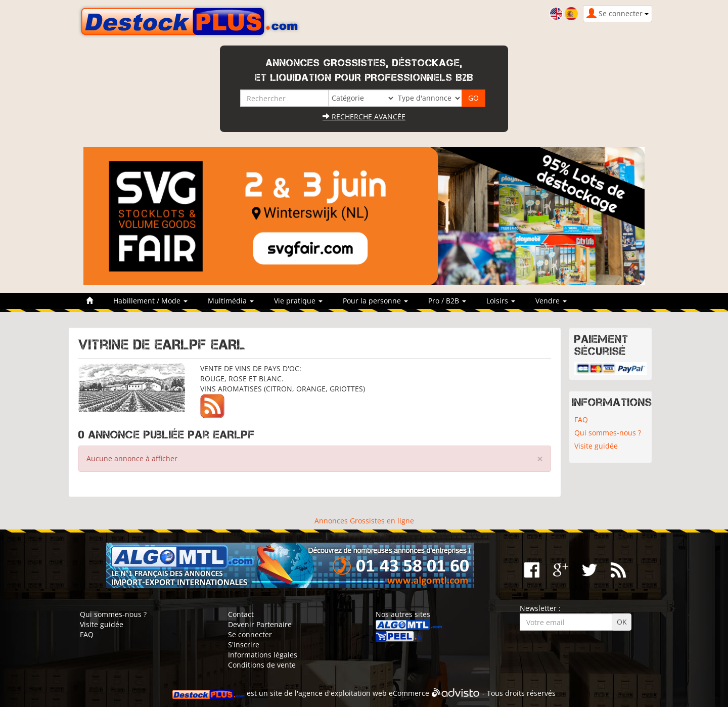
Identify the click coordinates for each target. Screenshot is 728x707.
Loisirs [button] (501, 301)
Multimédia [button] (231, 301)
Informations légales (263, 655)
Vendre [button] (551, 301)
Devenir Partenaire (260, 624)
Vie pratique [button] (298, 301)
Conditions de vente (262, 665)
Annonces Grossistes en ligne (364, 521)
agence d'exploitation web (343, 693)
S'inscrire (244, 645)
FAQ (581, 419)
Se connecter (250, 634)
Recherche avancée (364, 117)
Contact (241, 614)
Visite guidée (596, 446)
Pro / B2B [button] (447, 301)
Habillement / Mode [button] (150, 301)
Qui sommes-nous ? (608, 433)
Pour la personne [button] (375, 301)
